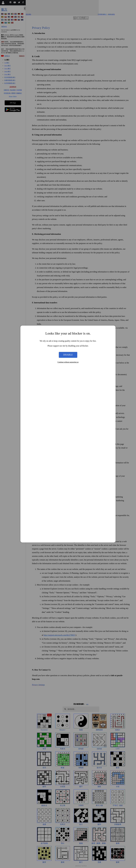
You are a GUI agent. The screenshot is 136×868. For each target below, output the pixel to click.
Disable (68, 355)
